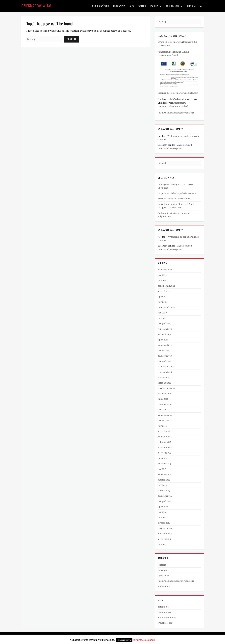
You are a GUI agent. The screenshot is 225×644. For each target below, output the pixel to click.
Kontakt (191, 6)
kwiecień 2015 (165, 474)
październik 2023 (166, 286)
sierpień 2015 (164, 453)
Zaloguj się (163, 607)
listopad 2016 (164, 383)
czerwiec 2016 (165, 404)
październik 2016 (166, 388)
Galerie (142, 6)
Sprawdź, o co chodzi (144, 640)
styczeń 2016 (164, 431)
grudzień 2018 (165, 356)
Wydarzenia (164, 586)
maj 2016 (162, 410)
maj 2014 (162, 512)
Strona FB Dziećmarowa (170, 42)
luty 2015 (162, 485)
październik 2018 (166, 367)
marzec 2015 (164, 480)
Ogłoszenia (119, 6)
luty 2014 (162, 517)
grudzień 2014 (165, 496)
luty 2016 (162, 426)
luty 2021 (162, 302)
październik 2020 (166, 307)
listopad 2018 (164, 361)
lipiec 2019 (163, 340)
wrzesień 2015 (165, 447)
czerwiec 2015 (165, 464)
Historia (162, 565)
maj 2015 (162, 469)
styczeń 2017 (164, 377)
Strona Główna (101, 6)
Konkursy (162, 570)
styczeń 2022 (164, 291)
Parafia (154, 6)
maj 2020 (162, 313)
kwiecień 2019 (165, 345)
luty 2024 (162, 280)
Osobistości (173, 6)
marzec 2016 (164, 420)
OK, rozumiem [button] (124, 640)
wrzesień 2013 (165, 534)
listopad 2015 (164, 442)
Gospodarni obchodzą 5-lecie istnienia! (177, 193)
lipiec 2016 (163, 399)
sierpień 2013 (164, 539)
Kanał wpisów (165, 612)
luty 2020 (162, 318)
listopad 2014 (164, 501)
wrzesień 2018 (165, 372)
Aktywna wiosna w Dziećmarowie (174, 199)
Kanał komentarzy (167, 618)
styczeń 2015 (164, 491)
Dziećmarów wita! (36, 6)
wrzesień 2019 (165, 329)
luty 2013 (162, 544)
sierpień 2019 (164, 334)
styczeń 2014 (164, 523)
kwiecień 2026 (165, 270)
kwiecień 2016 (165, 415)
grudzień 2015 (165, 437)
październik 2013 (166, 528)
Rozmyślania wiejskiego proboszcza (176, 113)
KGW (132, 6)
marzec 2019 (164, 351)
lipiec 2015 (163, 458)
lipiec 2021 (163, 297)
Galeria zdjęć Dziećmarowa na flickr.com (178, 93)
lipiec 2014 (163, 507)
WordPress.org (165, 623)
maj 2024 (162, 275)
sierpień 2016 (164, 394)
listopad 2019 (164, 324)
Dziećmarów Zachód (178, 106)
